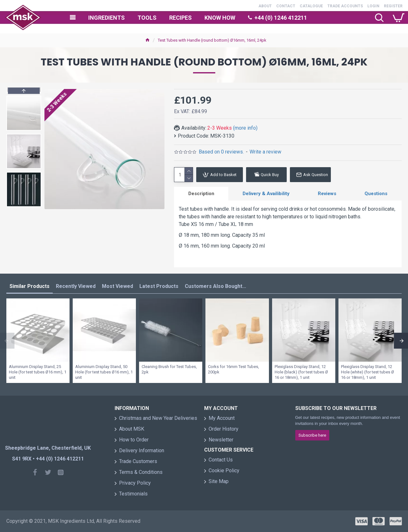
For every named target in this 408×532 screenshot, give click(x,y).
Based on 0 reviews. (221, 152)
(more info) (245, 128)
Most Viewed (117, 286)
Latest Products (159, 286)
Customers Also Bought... (215, 286)
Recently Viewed (76, 286)
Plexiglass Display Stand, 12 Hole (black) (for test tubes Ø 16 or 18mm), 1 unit (301, 372)
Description (201, 194)
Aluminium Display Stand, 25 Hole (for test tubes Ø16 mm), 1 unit (38, 372)
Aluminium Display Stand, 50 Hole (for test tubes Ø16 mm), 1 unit (104, 372)
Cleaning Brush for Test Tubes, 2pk (169, 369)
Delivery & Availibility (266, 194)
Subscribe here (312, 435)
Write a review (265, 152)
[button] (24, 205)
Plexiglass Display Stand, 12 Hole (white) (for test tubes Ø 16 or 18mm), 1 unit (368, 372)
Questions (376, 194)
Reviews (327, 194)
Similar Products (30, 286)
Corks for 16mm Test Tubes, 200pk (234, 369)
